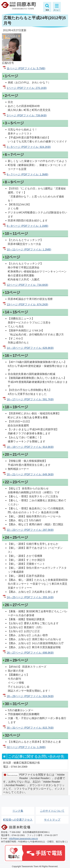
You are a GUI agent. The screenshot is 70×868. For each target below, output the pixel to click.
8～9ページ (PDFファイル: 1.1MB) (28, 226)
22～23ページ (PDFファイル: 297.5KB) (30, 530)
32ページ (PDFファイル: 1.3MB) (26, 747)
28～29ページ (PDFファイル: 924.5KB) (30, 696)
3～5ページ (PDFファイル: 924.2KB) (29, 147)
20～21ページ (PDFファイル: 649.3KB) (30, 474)
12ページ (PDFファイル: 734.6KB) (27, 285)
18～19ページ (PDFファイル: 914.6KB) (30, 447)
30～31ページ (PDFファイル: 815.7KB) (30, 728)
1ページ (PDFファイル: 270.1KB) (27, 88)
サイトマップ (52, 820)
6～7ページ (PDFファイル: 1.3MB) (28, 174)
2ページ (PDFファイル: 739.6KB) (27, 115)
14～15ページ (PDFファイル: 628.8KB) (30, 348)
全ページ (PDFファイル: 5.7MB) (26, 68)
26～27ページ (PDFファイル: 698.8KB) (30, 653)
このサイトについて (52, 811)
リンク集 (18, 811)
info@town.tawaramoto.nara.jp (23, 839)
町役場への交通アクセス (18, 820)
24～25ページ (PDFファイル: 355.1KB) (30, 597)
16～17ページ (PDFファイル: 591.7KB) (30, 399)
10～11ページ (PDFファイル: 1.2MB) (29, 249)
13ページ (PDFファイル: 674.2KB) (27, 304)
